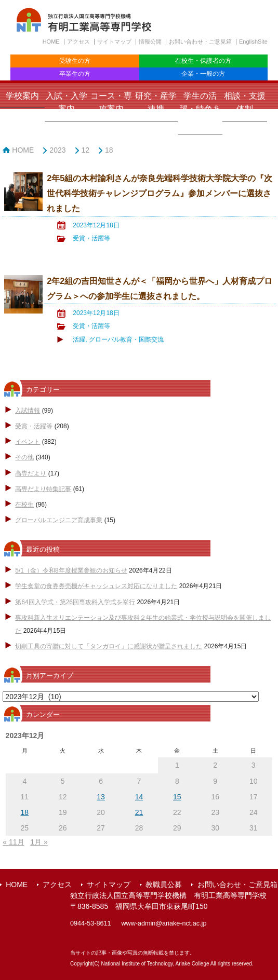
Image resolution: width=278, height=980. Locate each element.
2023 (57, 150)
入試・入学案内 (67, 102)
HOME (51, 42)
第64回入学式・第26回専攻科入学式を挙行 (75, 602)
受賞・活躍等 (91, 238)
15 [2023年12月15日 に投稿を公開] (177, 797)
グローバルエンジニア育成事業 (59, 520)
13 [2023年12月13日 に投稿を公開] (101, 797)
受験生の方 (75, 61)
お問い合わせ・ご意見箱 (200, 42)
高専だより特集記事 (43, 489)
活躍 (79, 339)
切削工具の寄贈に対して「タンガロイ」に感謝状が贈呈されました (109, 646)
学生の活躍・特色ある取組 (200, 109)
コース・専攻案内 (111, 102)
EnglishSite (253, 42)
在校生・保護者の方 (203, 61)
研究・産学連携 (156, 102)
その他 (24, 457)
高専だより (31, 473)
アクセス (78, 42)
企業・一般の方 (203, 74)
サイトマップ (114, 42)
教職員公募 (164, 884)
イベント (28, 442)
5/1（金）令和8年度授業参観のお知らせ (71, 570)
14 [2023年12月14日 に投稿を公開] (139, 797)
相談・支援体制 (245, 102)
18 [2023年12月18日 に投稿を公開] (25, 812)
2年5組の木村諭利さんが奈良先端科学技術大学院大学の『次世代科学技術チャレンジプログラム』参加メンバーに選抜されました (160, 193)
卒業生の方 (75, 74)
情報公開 (150, 42)
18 (109, 150)
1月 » (39, 842)
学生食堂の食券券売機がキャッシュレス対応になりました (96, 586)
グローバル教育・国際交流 (126, 339)
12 (86, 150)
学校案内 (22, 96)
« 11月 (13, 842)
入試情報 (28, 411)
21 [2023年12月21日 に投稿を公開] (139, 812)
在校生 (24, 505)
